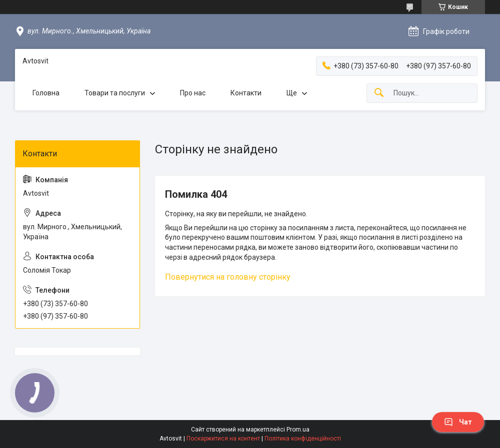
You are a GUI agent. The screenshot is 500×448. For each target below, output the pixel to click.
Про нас (193, 93)
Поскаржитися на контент (223, 439)
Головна (46, 93)
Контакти (246, 93)
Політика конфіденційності (303, 439)
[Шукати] (379, 93)
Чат (458, 422)
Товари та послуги (115, 93)
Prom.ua (298, 430)
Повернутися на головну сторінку (228, 277)
